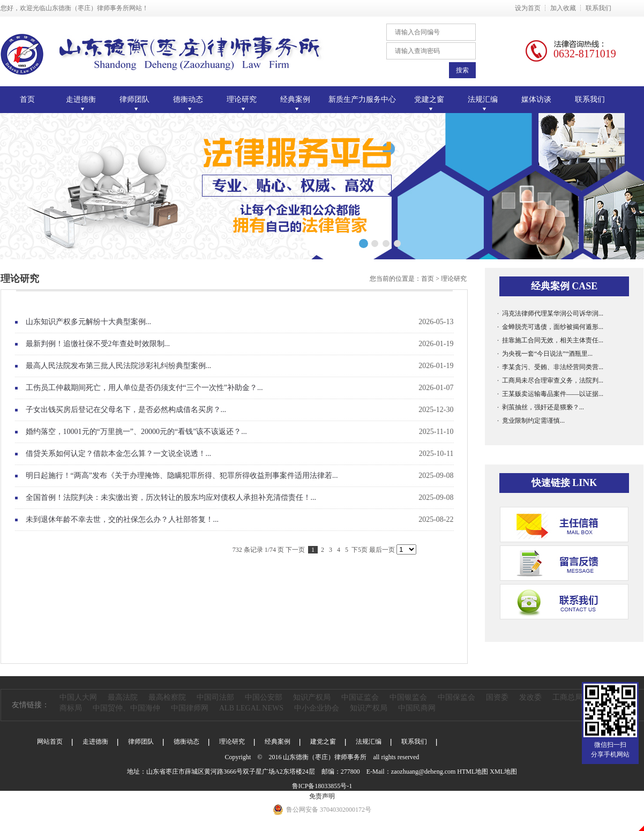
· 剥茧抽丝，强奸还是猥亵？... (541, 407)
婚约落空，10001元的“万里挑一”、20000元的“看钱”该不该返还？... (240, 432)
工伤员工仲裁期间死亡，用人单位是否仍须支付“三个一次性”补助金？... (240, 388)
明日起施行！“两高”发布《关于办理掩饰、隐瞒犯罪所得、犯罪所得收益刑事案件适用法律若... (240, 476)
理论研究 (454, 279)
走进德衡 (95, 742)
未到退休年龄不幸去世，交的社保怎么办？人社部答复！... (240, 520)
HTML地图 (473, 772)
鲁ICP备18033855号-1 (322, 786)
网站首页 (50, 742)
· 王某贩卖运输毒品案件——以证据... (550, 394)
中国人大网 (78, 697)
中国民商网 (417, 708)
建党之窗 (323, 742)
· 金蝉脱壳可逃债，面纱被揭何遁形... (550, 327)
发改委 (530, 697)
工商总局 (567, 697)
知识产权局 (312, 697)
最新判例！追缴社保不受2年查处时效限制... (240, 344)
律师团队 (141, 742)
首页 (27, 99)
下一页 (295, 550)
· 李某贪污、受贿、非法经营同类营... (550, 367)
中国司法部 (215, 697)
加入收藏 (563, 8)
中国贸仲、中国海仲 (126, 708)
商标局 (71, 708)
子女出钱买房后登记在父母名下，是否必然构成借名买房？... (240, 410)
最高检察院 (167, 697)
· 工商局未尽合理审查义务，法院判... (550, 380)
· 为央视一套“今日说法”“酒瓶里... (545, 354)
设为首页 (528, 8)
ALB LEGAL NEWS (251, 708)
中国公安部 (264, 697)
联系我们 (598, 8)
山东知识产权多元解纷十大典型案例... (240, 322)
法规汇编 (369, 742)
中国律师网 (190, 708)
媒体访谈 (536, 99)
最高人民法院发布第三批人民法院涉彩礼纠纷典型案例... (240, 366)
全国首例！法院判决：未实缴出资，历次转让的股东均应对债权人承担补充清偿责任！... (240, 498)
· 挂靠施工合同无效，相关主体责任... (550, 340)
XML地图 (503, 772)
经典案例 (278, 742)
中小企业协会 (317, 708)
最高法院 (123, 697)
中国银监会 (408, 697)
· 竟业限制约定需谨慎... (531, 421)
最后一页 (382, 550)
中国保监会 (456, 697)
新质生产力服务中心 (362, 99)
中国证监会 (360, 697)
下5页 (360, 550)
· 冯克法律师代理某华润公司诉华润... (550, 313)
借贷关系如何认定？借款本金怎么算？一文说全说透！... (240, 454)
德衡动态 (186, 742)
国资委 (497, 697)
